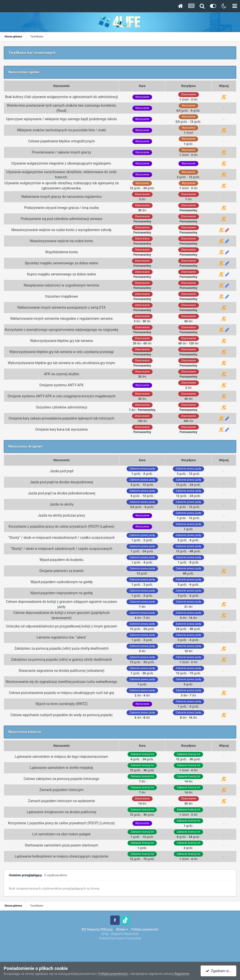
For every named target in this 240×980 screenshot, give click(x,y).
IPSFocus (106, 929)
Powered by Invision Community (120, 938)
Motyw (122, 929)
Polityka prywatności (145, 929)
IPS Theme (89, 929)
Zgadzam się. (219, 971)
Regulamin (182, 974)
